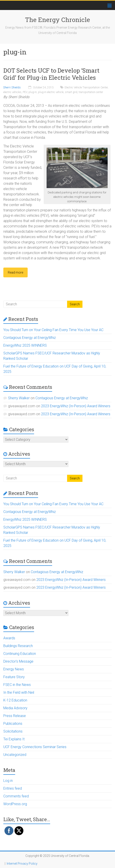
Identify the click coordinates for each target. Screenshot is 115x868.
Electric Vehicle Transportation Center (86, 87)
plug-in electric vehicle (51, 92)
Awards (9, 638)
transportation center (91, 92)
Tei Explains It (14, 739)
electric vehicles (12, 92)
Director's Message (18, 661)
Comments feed (16, 796)
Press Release (15, 716)
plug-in (33, 92)
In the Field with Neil (19, 692)
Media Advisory (15, 708)
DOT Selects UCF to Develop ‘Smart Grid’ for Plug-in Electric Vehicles (51, 74)
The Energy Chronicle (57, 20)
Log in (8, 781)
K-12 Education (15, 700)
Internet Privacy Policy (22, 864)
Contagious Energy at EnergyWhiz (30, 338)
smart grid (71, 92)
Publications (13, 724)
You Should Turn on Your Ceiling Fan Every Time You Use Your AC (53, 330)
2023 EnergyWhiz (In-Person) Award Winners (76, 406)
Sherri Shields (12, 87)
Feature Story (14, 677)
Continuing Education (20, 654)
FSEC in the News (17, 685)
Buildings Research (18, 646)
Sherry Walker (19, 398)
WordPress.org (15, 804)
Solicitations (13, 731)
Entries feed (13, 788)
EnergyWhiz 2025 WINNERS (25, 345)
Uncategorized (15, 755)
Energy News (14, 669)
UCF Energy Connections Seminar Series (35, 747)
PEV (25, 92)
